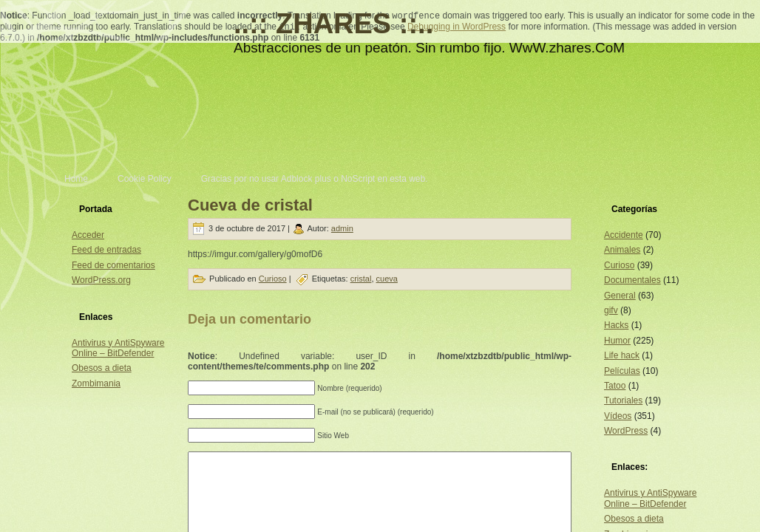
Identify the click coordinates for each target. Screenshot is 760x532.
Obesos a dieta (102, 368)
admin (342, 228)
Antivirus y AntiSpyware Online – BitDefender (118, 348)
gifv (611, 310)
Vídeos (618, 416)
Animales (622, 250)
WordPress (626, 431)
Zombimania (96, 383)
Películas (622, 371)
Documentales (632, 280)
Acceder (88, 235)
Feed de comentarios (113, 265)
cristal (361, 279)
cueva (387, 279)
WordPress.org (101, 280)
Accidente (624, 235)
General (620, 296)
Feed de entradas (106, 250)
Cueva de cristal (250, 205)
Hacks (616, 325)
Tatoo (615, 386)
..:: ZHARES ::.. (333, 24)
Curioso (273, 279)
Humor (617, 341)
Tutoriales (623, 400)
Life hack (622, 355)
